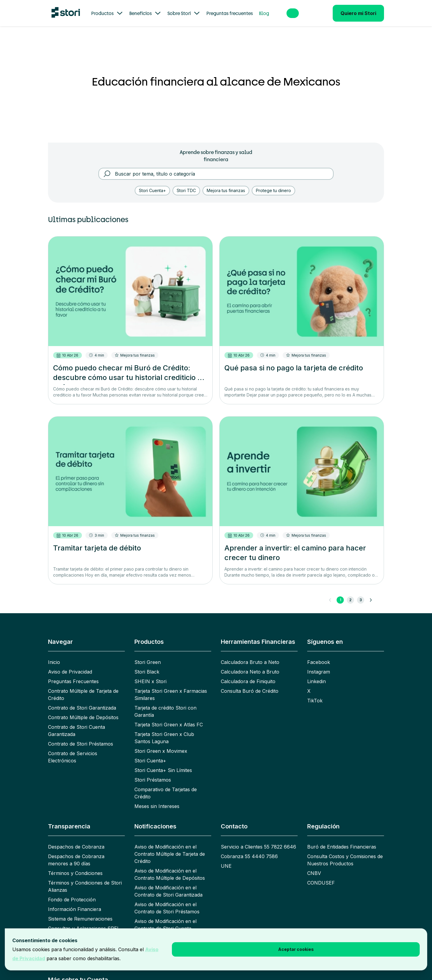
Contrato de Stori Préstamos (81, 737)
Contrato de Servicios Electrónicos (73, 750)
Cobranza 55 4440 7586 (249, 849)
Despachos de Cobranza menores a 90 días (76, 853)
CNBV (314, 866)
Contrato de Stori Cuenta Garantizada (76, 723)
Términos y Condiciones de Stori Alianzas (85, 879)
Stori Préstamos (153, 773)
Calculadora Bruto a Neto (250, 655)
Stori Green (148, 655)
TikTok (315, 693)
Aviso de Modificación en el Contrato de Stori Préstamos (167, 901)
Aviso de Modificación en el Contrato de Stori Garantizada (168, 884)
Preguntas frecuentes (230, 13)
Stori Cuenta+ (150, 753)
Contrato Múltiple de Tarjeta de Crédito (83, 687)
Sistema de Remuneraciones (80, 912)
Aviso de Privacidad (70, 665)
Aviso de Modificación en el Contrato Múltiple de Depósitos (170, 867)
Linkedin (316, 674)
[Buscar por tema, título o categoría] (220, 167)
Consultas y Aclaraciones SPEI (83, 921)
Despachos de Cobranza (76, 840)
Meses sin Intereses (157, 799)
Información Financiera (75, 902)
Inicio (54, 655)
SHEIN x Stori (150, 674)
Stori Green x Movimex (161, 744)
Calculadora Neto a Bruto (250, 665)
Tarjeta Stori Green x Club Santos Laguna (164, 731)
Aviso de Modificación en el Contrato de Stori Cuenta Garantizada (165, 921)
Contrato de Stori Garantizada (82, 701)
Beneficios (145, 13)
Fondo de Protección (72, 892)
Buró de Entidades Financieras (342, 840)
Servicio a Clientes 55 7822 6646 (258, 840)
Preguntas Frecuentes (73, 674)
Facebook (319, 655)
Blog (264, 13)
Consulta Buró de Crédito (250, 684)
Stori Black (147, 665)
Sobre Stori (184, 13)
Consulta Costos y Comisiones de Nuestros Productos (345, 853)
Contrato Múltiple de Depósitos (83, 710)
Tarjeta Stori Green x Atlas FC (169, 717)
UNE (226, 859)
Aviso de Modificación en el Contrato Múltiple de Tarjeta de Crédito (170, 847)
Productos (107, 13)
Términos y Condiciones (75, 866)
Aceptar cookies (296, 949)
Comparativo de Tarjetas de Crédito (166, 786)
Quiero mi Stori (358, 13)
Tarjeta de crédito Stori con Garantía (165, 704)
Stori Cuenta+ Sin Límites (163, 763)
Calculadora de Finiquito (248, 674)
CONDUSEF (321, 876)
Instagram (319, 665)
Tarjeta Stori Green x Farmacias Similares (171, 687)
